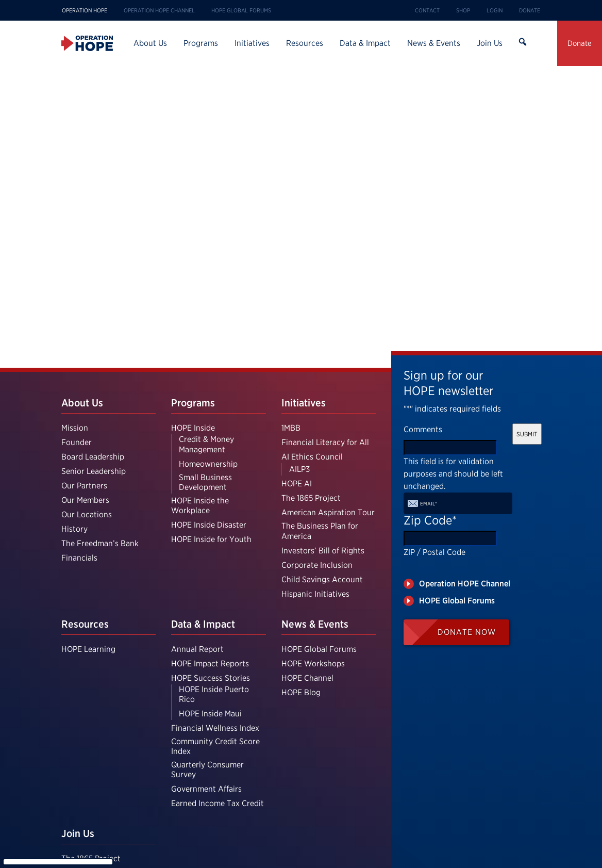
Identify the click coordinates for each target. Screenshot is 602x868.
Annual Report (197, 649)
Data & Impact (365, 43)
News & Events (434, 43)
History (74, 529)
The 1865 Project (311, 498)
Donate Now (467, 632)
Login (495, 10)
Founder (77, 442)
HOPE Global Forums (241, 10)
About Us (150, 43)
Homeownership (208, 464)
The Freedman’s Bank (100, 543)
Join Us (490, 43)
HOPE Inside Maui (210, 714)
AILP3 (299, 469)
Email (429, 503)
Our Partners (84, 486)
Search (522, 43)
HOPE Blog (301, 692)
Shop (463, 10)
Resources (305, 43)
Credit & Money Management (206, 444)
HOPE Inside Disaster (209, 525)
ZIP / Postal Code (434, 552)
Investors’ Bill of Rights (323, 551)
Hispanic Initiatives (315, 594)
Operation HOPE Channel (159, 10)
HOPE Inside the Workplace (200, 505)
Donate (530, 10)
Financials (79, 558)
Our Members (85, 500)
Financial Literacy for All (325, 442)
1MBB (291, 428)
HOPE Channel (307, 678)
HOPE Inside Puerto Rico (214, 694)
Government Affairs (206, 789)
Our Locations (87, 514)
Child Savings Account (322, 579)
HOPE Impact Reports (210, 664)
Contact (427, 10)
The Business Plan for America (320, 531)
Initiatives (252, 43)
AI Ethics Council (312, 457)
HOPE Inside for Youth (211, 539)
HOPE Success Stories (211, 678)
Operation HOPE (85, 10)
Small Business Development (205, 482)
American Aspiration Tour (328, 512)
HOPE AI (297, 484)
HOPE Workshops (313, 664)
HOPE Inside (193, 428)
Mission (75, 428)
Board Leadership (93, 457)
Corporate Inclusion (317, 565)
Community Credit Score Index (215, 746)
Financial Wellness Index (215, 728)
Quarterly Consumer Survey (207, 769)
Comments (423, 429)
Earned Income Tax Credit (218, 803)
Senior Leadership (94, 471)
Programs (201, 43)
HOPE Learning (88, 649)
